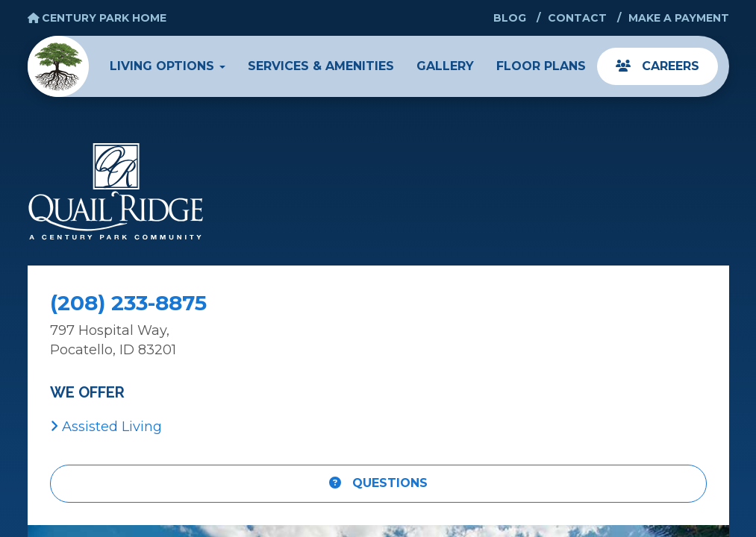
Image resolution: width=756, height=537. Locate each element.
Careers (657, 66)
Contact (577, 18)
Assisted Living (106, 427)
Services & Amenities (321, 66)
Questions (378, 483)
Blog (510, 18)
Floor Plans (541, 66)
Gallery (445, 66)
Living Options (168, 66)
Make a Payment (679, 18)
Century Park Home (97, 18)
